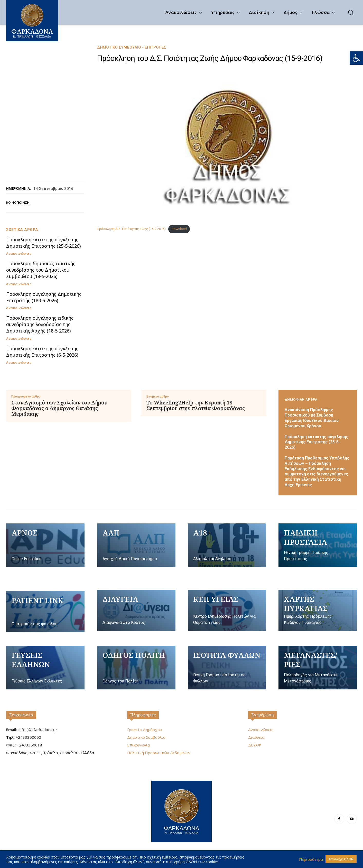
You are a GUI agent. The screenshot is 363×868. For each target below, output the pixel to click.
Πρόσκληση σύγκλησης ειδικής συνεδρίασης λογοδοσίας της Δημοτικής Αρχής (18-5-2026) (40, 324)
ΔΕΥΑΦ (255, 745)
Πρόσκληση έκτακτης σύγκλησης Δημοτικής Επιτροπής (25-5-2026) (43, 243)
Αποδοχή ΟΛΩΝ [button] (341, 859)
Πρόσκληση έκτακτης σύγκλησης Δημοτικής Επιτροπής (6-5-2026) (42, 352)
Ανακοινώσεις (19, 253)
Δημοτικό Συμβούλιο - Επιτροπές (132, 47)
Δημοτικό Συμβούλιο (146, 737)
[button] (356, 58)
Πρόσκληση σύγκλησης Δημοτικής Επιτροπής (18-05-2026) (44, 297)
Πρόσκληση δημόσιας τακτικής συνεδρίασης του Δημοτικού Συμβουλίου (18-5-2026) (41, 270)
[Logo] (181, 811)
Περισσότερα (311, 859)
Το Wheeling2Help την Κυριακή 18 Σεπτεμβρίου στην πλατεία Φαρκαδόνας (196, 405)
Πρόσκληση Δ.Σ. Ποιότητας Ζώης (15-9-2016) (131, 229)
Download (179, 229)
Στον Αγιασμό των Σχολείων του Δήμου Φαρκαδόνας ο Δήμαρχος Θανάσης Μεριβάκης (59, 408)
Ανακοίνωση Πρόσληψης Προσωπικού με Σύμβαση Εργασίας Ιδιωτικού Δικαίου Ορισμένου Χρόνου (312, 418)
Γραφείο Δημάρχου (145, 730)
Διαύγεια (256, 737)
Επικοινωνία (21, 715)
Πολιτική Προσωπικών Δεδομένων (159, 753)
